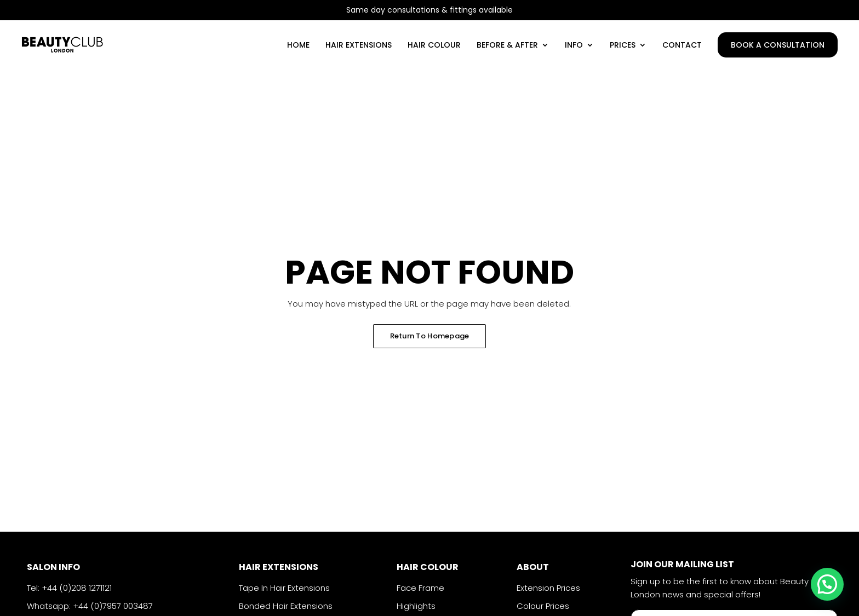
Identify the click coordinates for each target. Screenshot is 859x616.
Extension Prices (548, 588)
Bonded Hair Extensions (286, 606)
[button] (827, 584)
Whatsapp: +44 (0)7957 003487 (90, 606)
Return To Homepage (430, 336)
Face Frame (420, 588)
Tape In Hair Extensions (284, 588)
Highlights (416, 606)
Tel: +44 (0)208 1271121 (69, 588)
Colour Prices (543, 606)
